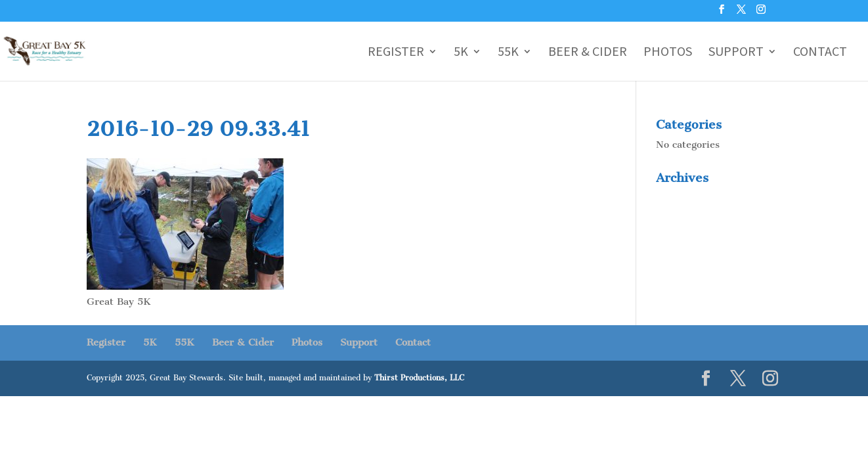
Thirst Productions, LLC (419, 378)
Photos (668, 53)
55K (508, 53)
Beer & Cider (588, 53)
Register (396, 53)
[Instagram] (761, 13)
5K (461, 53)
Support (736, 53)
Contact (820, 53)
